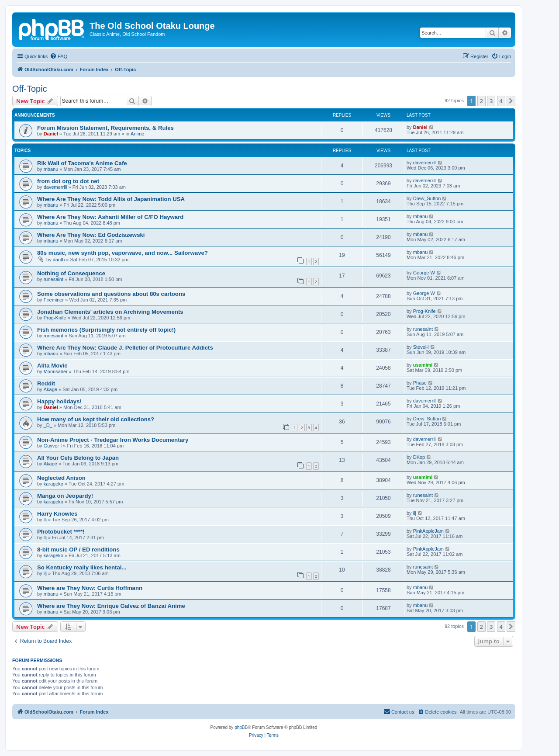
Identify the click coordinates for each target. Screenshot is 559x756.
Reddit (46, 383)
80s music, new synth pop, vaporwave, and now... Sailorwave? (122, 253)
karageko (53, 484)
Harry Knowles (57, 514)
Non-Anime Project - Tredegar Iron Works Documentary (113, 440)
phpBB (241, 727)
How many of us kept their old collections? (96, 419)
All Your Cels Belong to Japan (78, 458)
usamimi (423, 365)
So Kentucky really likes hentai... (82, 567)
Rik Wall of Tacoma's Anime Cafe (82, 163)
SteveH (421, 347)
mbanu (51, 169)
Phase (420, 383)
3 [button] (491, 101)
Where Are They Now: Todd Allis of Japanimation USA (111, 199)
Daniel (51, 134)
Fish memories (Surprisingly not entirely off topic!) (106, 330)
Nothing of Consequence (71, 273)
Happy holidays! (59, 401)
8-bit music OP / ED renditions (78, 550)
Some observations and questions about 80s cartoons (111, 294)
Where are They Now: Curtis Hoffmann (90, 588)
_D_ (48, 425)
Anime (137, 134)
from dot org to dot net (68, 181)
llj (45, 520)
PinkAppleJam (428, 531)
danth (59, 260)
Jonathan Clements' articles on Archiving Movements (110, 312)
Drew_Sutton (427, 198)
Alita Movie (52, 366)
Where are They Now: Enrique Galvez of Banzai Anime (111, 606)
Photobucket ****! (61, 532)
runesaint (53, 279)
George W (424, 273)
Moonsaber (56, 371)
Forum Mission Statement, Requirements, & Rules (105, 128)
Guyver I (53, 446)
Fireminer (54, 300)
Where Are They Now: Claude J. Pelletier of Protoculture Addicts (125, 348)
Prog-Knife (55, 318)
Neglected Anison (61, 478)
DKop (419, 457)
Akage (50, 389)
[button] (511, 101)
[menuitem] (59, 56)
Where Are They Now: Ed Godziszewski (91, 235)
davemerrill (425, 163)
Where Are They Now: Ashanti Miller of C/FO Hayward (110, 217)
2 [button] (481, 101)
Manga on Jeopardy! (65, 496)
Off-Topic (30, 89)
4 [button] (501, 101)
